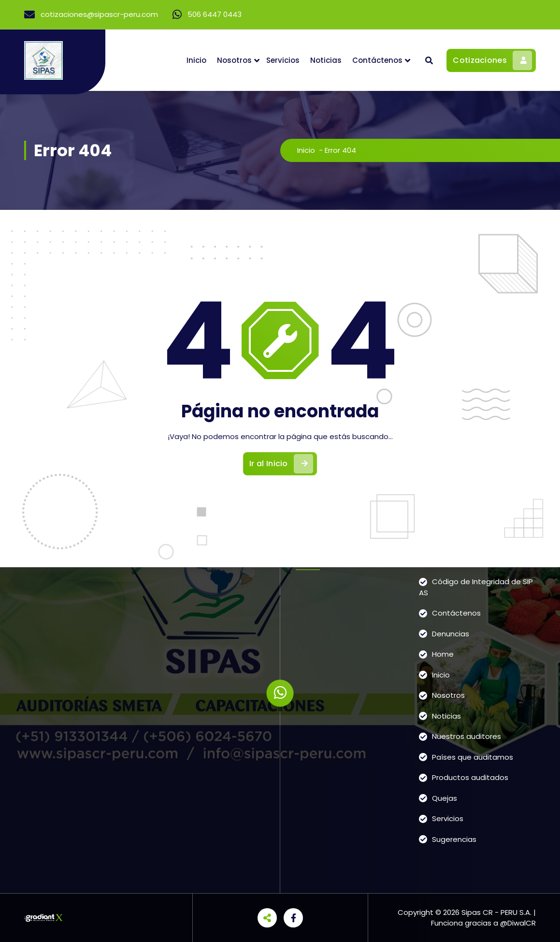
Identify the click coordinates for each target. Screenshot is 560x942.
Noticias (326, 60)
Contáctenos (377, 60)
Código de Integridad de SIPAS (476, 587)
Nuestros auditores (467, 736)
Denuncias (451, 634)
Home (443, 654)
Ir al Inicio (281, 464)
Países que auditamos (473, 757)
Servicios (283, 60)
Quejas (445, 798)
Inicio (196, 60)
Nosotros (234, 60)
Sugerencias (454, 839)
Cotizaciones (492, 60)
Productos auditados (470, 777)
